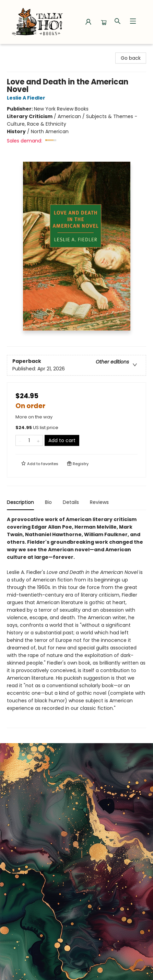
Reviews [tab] (99, 502)
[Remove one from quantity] (20, 440)
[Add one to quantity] (38, 440)
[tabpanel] (76, 622)
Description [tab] (20, 502)
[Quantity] (29, 440)
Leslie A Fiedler (27, 98)
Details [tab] (71, 502)
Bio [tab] (48, 502)
